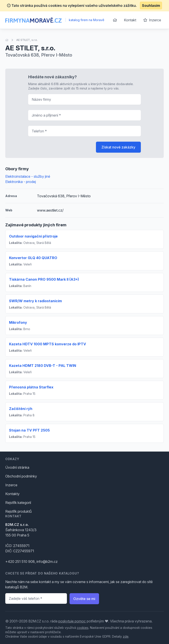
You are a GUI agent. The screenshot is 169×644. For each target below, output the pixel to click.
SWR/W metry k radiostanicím (35, 301)
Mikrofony (18, 322)
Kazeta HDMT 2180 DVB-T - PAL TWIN (43, 366)
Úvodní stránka (17, 467)
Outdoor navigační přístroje (33, 236)
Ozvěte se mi (84, 599)
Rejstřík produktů (18, 511)
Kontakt (130, 20)
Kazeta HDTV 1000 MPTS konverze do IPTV (48, 344)
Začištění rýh (21, 409)
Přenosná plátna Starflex (31, 387)
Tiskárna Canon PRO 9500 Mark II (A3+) (44, 279)
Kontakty (12, 494)
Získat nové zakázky (118, 147)
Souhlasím (151, 5)
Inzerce (152, 20)
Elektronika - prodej (21, 182)
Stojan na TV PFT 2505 (29, 430)
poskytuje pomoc (72, 621)
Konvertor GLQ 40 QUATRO (33, 258)
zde (126, 636)
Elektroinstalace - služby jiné (28, 176)
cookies (83, 628)
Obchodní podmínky (21, 476)
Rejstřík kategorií (18, 503)
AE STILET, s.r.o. (27, 40)
